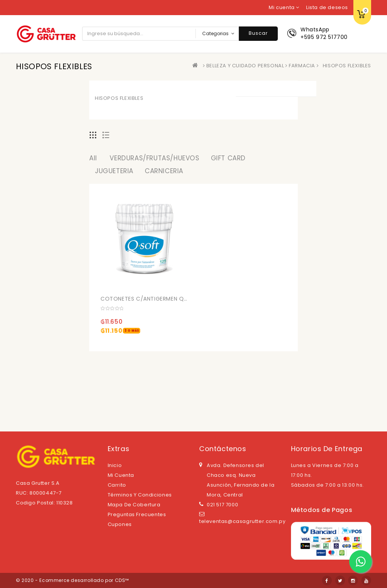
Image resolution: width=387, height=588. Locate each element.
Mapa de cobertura (134, 505)
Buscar (258, 33)
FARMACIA (302, 66)
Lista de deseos (327, 7)
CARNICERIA (164, 171)
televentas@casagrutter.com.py (242, 521)
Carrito (117, 485)
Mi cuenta (121, 475)
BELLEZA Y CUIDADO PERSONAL (245, 66)
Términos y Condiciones (140, 495)
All (93, 158)
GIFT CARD (228, 158)
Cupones (120, 524)
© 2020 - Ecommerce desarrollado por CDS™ (72, 580)
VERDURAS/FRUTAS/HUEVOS (154, 158)
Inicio (115, 465)
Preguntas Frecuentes (137, 514)
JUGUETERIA (114, 171)
